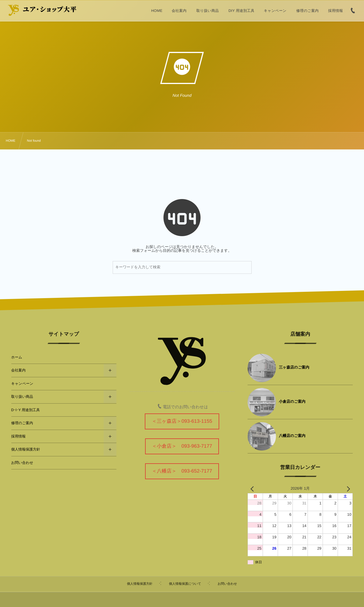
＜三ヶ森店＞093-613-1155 (182, 421)
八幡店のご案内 (292, 436)
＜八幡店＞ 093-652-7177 (182, 471)
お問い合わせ (22, 463)
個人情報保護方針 (26, 449)
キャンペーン (22, 384)
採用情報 (19, 436)
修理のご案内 (22, 423)
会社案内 (19, 370)
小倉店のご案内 (292, 401)
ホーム (17, 357)
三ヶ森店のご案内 (294, 367)
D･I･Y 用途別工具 (26, 410)
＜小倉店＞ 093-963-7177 (182, 446)
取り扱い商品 (22, 397)
